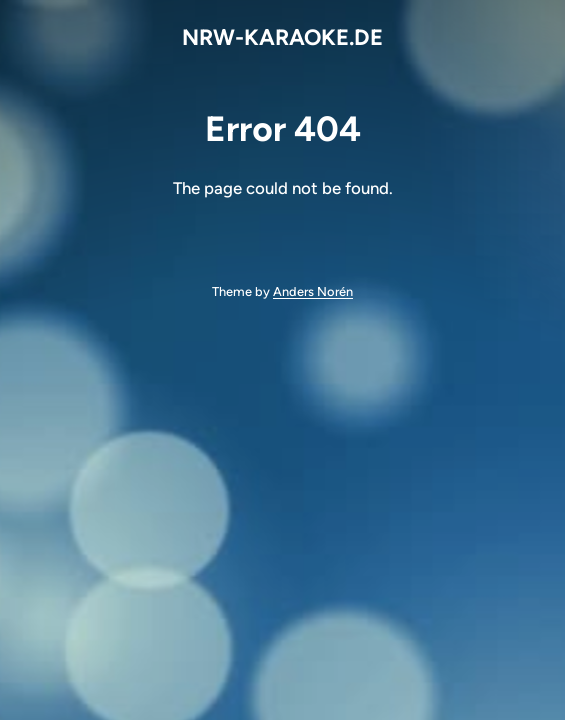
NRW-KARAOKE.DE (282, 37)
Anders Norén (313, 291)
